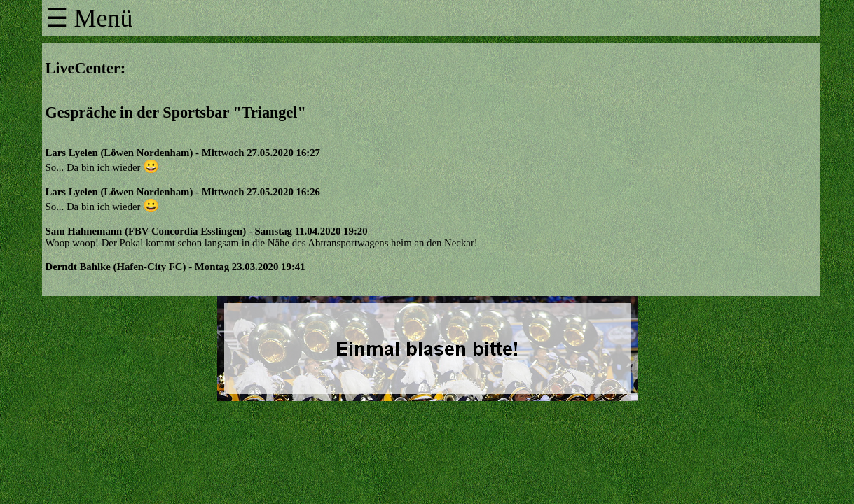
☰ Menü (89, 18)
